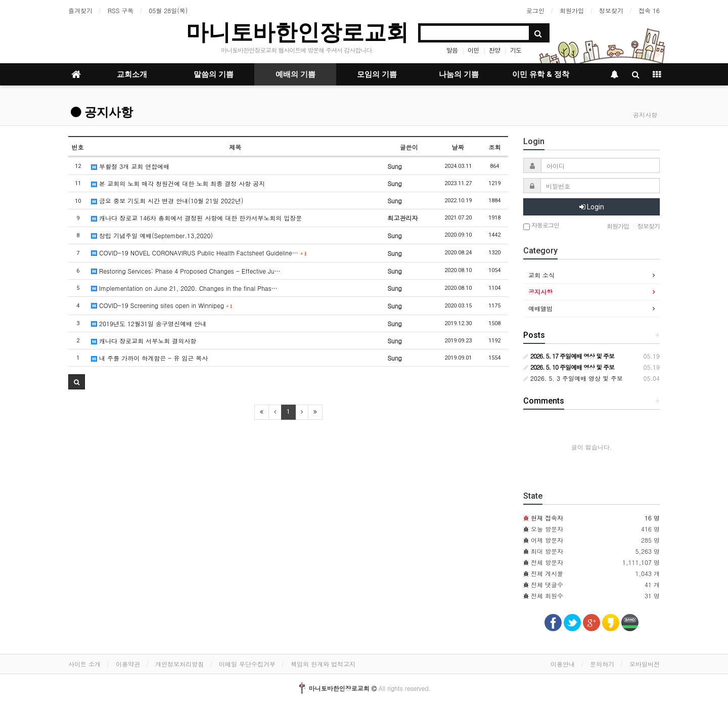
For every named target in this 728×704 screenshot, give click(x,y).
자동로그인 (541, 226)
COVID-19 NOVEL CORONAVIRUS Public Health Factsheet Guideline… (199, 253)
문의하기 (602, 664)
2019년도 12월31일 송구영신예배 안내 (149, 323)
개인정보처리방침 (179, 664)
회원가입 (572, 10)
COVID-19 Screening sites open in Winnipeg (162, 305)
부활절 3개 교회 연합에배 (130, 166)
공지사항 (102, 112)
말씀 (452, 50)
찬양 (494, 50)
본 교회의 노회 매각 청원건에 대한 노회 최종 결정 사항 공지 (178, 183)
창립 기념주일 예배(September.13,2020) (152, 235)
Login (592, 207)
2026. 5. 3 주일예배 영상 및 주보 (573, 378)
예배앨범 (540, 308)
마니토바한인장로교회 (297, 32)
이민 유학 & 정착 (541, 74)
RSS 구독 (121, 10)
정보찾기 (611, 10)
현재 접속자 (547, 518)
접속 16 (649, 10)
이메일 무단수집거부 (247, 664)
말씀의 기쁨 (214, 74)
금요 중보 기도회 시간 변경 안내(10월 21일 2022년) (167, 201)
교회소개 (132, 74)
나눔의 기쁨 (459, 74)
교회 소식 (541, 275)
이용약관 (128, 664)
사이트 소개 (84, 664)
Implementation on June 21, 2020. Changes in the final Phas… (184, 288)
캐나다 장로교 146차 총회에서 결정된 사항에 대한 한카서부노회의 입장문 (196, 218)
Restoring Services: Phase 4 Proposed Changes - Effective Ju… (186, 271)
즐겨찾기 (80, 10)
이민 (473, 50)
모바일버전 (645, 664)
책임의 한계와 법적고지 (323, 664)
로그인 (535, 10)
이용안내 (563, 664)
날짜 (458, 147)
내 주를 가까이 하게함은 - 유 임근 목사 (149, 358)
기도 (516, 50)
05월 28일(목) (168, 10)
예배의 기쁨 (295, 74)
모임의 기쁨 (377, 74)
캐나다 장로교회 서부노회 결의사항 (144, 341)
